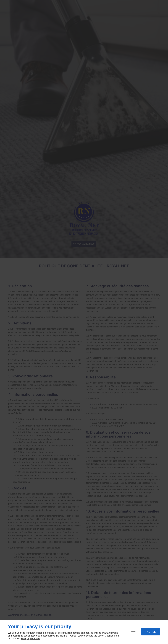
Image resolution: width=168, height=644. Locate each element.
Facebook (35, 638)
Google (25, 638)
